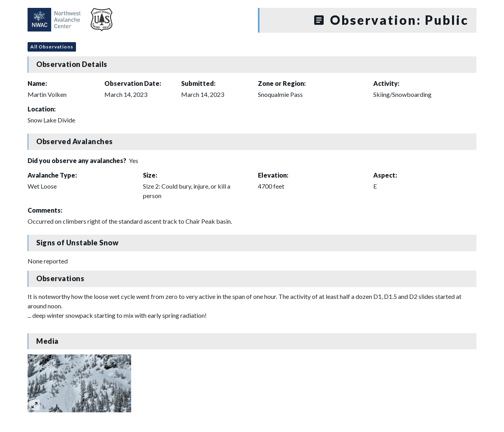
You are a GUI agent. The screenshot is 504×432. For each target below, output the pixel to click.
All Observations (52, 47)
